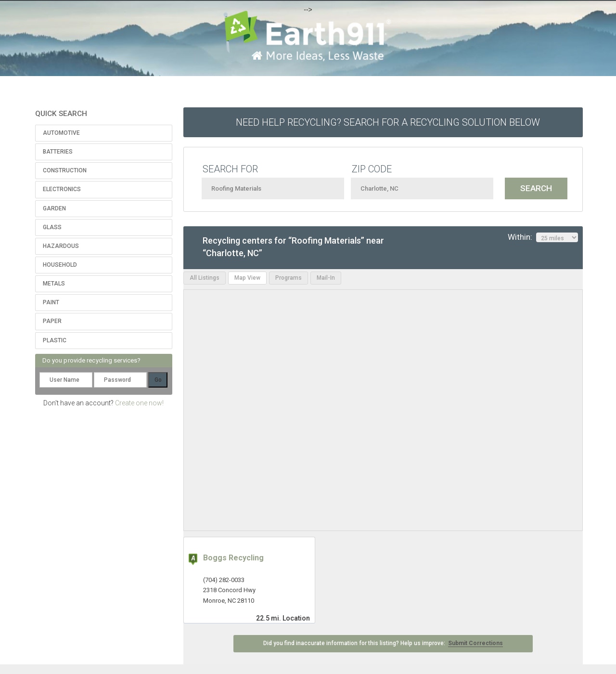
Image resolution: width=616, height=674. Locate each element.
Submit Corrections (475, 643)
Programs (289, 278)
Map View (247, 278)
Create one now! (139, 403)
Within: (543, 237)
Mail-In (326, 278)
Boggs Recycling (233, 558)
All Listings (205, 278)
